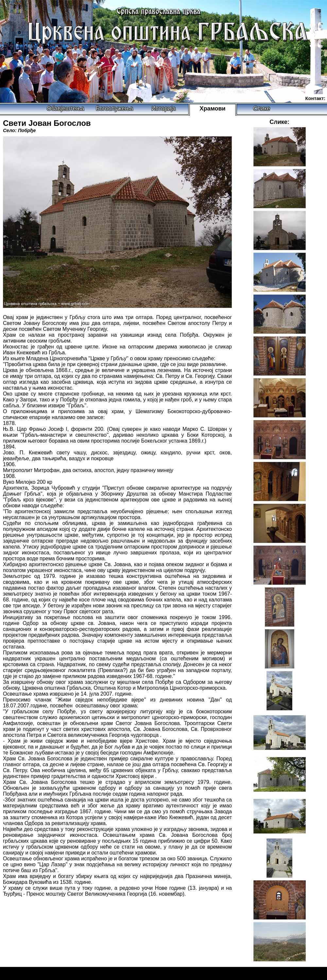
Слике (262, 109)
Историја (163, 109)
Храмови (212, 109)
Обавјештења (66, 109)
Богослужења (114, 109)
